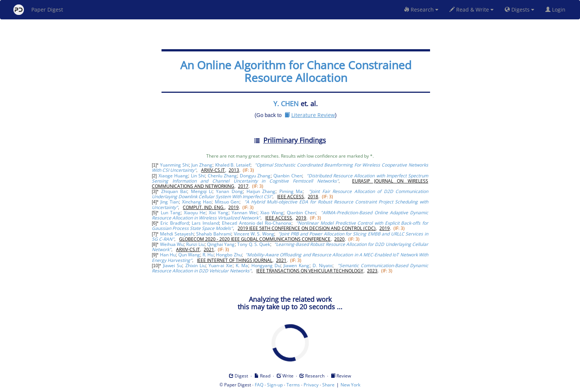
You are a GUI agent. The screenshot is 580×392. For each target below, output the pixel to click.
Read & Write (471, 10)
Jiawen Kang (296, 265)
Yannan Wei (244, 213)
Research (421, 10)
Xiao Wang (272, 213)
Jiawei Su (173, 265)
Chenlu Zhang (222, 176)
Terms (293, 385)
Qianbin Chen (288, 176)
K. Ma (242, 265)
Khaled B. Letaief (233, 165)
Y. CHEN (286, 104)
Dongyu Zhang (255, 176)
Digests (519, 10)
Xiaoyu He (195, 213)
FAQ (259, 385)
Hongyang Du (266, 265)
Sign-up (275, 385)
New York (350, 385)
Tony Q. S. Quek (254, 244)
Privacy (311, 385)
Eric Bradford (175, 223)
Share (328, 385)
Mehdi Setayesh (177, 234)
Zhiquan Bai (174, 191)
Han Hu (168, 255)
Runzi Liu (195, 244)
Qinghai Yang (221, 244)
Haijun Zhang (261, 191)
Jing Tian (170, 202)
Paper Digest (38, 10)
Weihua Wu (172, 244)
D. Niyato (322, 265)
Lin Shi (198, 176)
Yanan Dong (229, 191)
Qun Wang (189, 255)
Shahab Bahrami (214, 234)
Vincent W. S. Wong (254, 234)
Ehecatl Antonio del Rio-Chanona (257, 223)
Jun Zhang (202, 165)
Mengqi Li (202, 191)
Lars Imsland (205, 223)
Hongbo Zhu (229, 255)
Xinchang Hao (197, 202)
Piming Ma (291, 191)
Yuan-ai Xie (220, 265)
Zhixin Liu (195, 265)
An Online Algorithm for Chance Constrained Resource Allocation (296, 71)
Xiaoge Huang (173, 176)
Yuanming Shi (174, 165)
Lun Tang (171, 213)
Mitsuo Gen (227, 202)
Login (557, 10)
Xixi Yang (219, 213)
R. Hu (208, 255)
